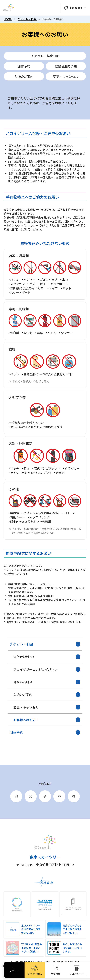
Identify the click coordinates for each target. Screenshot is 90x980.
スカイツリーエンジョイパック (47, 669)
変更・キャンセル (47, 707)
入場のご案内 (47, 695)
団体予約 (45, 732)
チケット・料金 (45, 644)
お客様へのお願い (47, 720)
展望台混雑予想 (47, 657)
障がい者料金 (47, 682)
